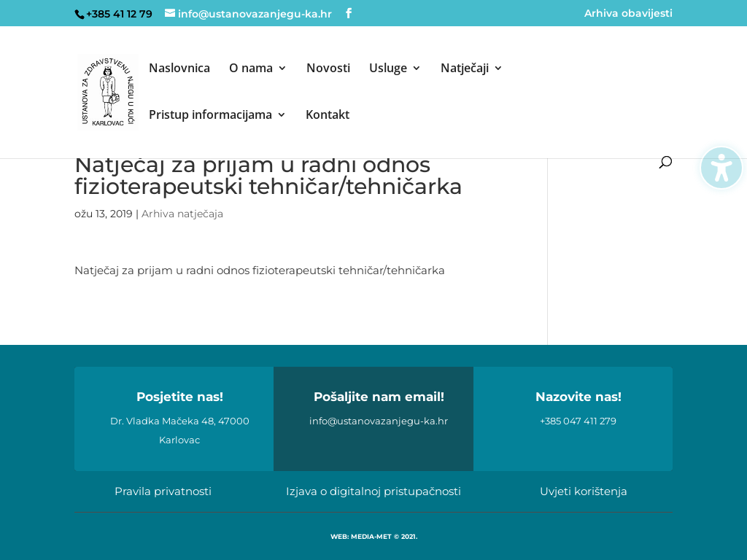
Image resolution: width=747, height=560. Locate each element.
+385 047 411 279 (578, 421)
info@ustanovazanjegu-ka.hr (379, 421)
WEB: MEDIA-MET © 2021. (374, 536)
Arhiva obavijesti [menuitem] (628, 14)
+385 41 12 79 (119, 14)
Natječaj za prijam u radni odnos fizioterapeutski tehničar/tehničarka (260, 270)
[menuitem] (179, 86)
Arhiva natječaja (182, 214)
